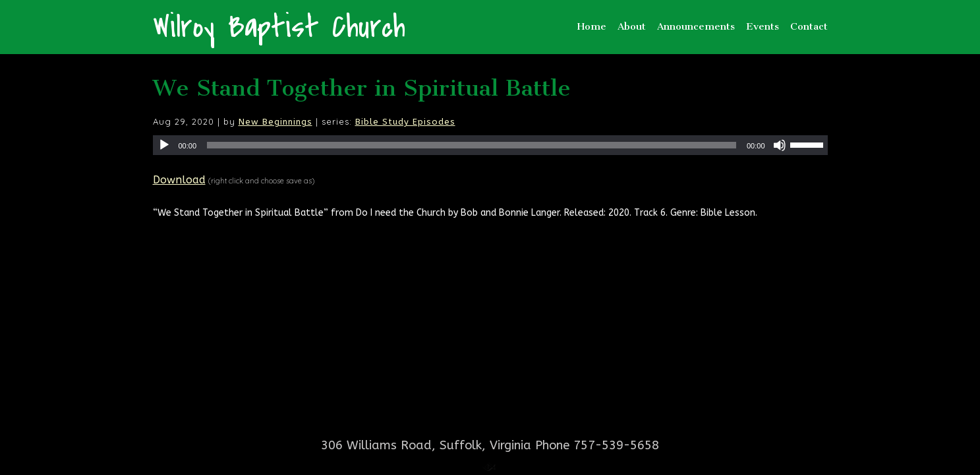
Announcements (696, 26)
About (632, 26)
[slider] (472, 145)
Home (592, 26)
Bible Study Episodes (405, 122)
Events (763, 26)
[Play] (164, 145)
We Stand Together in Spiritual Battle (362, 88)
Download (179, 180)
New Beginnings (275, 122)
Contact (809, 26)
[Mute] (780, 145)
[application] (490, 145)
